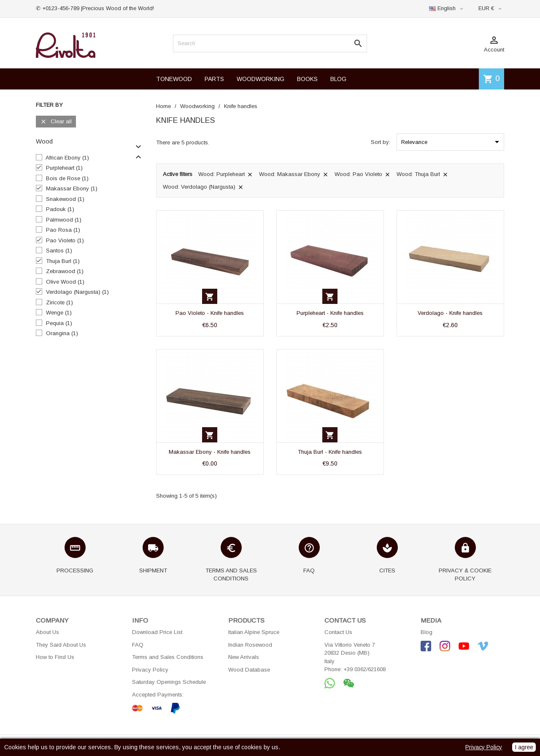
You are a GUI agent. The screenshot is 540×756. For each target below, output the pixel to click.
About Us (47, 632)
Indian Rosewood (250, 645)
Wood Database (249, 670)
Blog (427, 632)
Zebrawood (65, 271)
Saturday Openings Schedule (169, 682)
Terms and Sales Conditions (168, 657)
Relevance (452, 142)
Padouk (60, 209)
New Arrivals (244, 657)
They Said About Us (61, 645)
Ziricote (59, 302)
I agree (524, 747)
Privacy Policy (150, 670)
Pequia (59, 323)
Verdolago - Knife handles (450, 313)
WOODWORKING (261, 79)
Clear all (56, 122)
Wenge (59, 313)
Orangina (62, 333)
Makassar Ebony (72, 188)
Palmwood (64, 220)
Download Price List (157, 632)
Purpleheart (64, 168)
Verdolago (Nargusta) (77, 292)
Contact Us (338, 632)
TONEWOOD (174, 79)
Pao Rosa (63, 230)
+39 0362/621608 (364, 669)
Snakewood (65, 199)
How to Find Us (55, 657)
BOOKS (307, 79)
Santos (59, 251)
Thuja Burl (63, 261)
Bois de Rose (67, 178)
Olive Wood (65, 282)
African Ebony (67, 158)
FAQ (138, 645)
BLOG (338, 79)
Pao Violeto (65, 240)
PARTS (214, 79)
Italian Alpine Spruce (254, 632)
